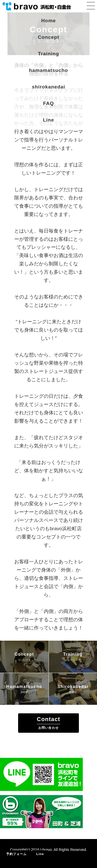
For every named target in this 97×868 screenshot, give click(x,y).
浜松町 (24, 692)
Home (48, 21)
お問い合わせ (48, 728)
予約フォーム (16, 854)
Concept (48, 37)
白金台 (73, 692)
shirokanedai (48, 87)
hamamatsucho (48, 70)
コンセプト (24, 660)
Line (48, 120)
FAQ (49, 103)
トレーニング (73, 660)
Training (49, 54)
